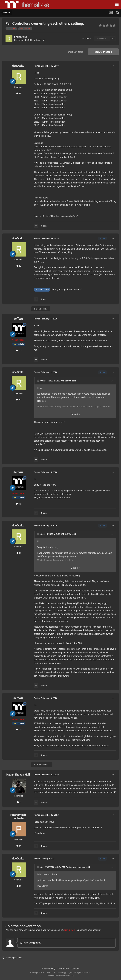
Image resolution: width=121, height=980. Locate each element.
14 (19, 846)
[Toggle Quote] (38, 381)
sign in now (70, 930)
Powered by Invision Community (61, 975)
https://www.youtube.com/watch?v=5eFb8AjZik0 (58, 643)
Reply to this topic (103, 52)
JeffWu (18, 319)
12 (19, 93)
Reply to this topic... (31, 943)
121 (19, 350)
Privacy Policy (48, 969)
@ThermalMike (42, 290)
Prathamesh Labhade (18, 816)
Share (87, 39)
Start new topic (75, 52)
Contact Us (63, 969)
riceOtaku (22, 37)
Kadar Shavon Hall (18, 775)
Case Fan (41, 40)
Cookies (76, 969)
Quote (44, 226)
